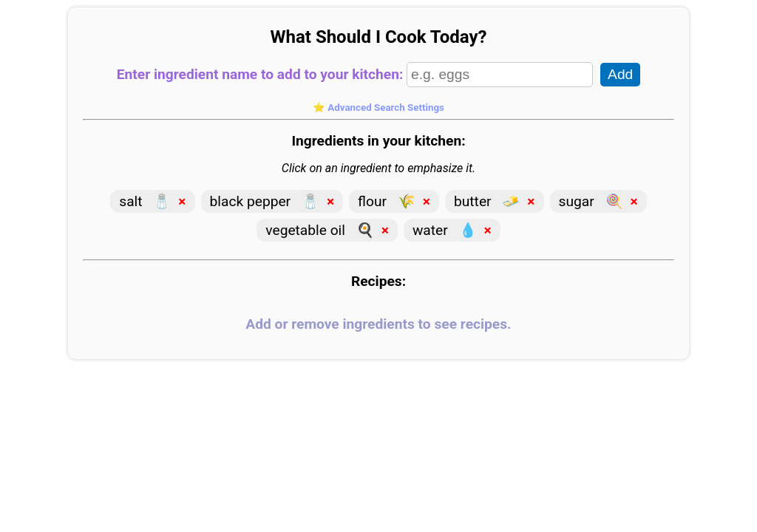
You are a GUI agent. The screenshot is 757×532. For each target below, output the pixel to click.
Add (620, 74)
